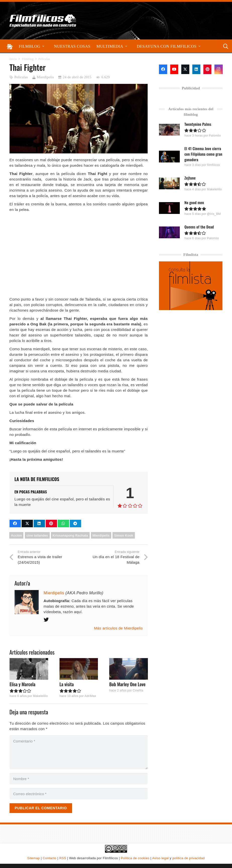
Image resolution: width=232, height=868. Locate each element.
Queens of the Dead (199, 226)
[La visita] (79, 669)
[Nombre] (79, 779)
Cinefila (138, 690)
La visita (66, 684)
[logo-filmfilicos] (43, 21)
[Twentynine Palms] (169, 130)
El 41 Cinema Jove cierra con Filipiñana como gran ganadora (204, 154)
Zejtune (190, 178)
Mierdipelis (45, 77)
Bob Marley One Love (127, 684)
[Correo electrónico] (79, 794)
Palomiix (215, 136)
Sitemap (34, 858)
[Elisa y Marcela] (29, 669)
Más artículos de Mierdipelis (118, 628)
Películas (21, 77)
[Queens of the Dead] (169, 232)
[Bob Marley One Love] (129, 669)
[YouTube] (174, 69)
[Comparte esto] (15, 524)
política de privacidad (188, 858)
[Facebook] (163, 69)
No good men (194, 202)
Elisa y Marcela (22, 684)
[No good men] (169, 208)
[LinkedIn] (196, 69)
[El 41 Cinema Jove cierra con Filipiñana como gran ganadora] (169, 157)
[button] (43, 46)
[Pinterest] (207, 69)
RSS (63, 858)
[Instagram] (218, 69)
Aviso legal (160, 858)
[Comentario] (79, 752)
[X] (185, 69)
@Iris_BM (214, 214)
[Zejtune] (169, 183)
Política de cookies (135, 858)
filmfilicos (214, 165)
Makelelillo (40, 696)
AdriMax (90, 696)
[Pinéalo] (51, 524)
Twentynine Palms (198, 124)
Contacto (49, 858)
